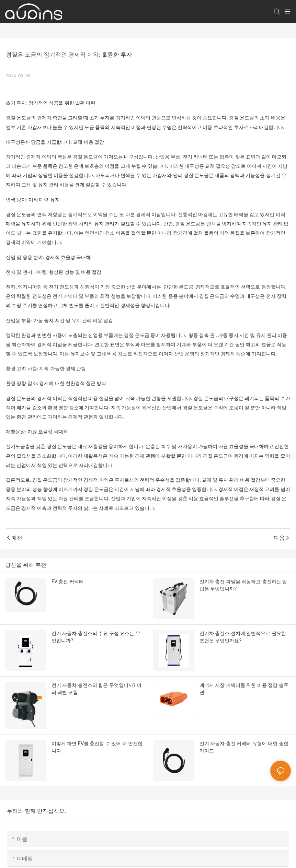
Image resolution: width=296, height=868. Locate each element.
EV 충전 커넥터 (68, 582)
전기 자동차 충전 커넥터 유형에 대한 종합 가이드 (244, 747)
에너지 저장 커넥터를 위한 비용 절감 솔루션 (244, 689)
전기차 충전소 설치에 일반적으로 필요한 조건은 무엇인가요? (243, 637)
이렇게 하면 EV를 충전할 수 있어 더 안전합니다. (97, 747)
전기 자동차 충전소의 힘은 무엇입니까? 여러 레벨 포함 (96, 689)
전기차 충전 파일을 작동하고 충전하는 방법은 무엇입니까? (243, 585)
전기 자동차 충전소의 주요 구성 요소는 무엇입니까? (96, 637)
